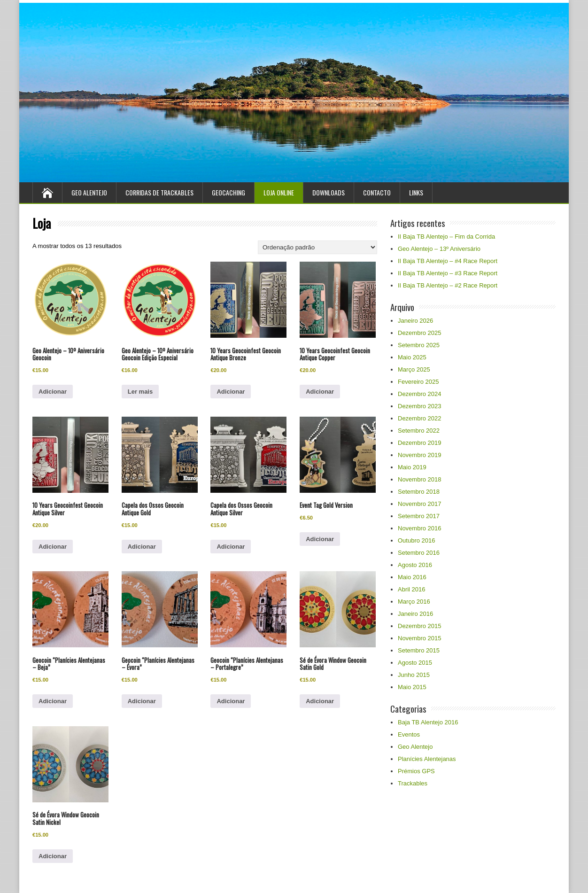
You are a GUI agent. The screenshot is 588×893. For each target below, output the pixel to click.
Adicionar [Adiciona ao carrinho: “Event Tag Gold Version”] (320, 539)
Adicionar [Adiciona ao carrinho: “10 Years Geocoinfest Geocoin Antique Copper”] (320, 392)
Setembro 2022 (419, 431)
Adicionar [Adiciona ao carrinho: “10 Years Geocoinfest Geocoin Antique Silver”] (53, 547)
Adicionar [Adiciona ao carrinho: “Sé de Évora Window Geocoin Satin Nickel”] (53, 856)
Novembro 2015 (420, 638)
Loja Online (279, 192)
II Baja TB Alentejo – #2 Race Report (448, 285)
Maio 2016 (412, 577)
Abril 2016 (412, 589)
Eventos (409, 734)
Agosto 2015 (415, 663)
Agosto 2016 (415, 565)
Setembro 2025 (419, 345)
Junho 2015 (414, 675)
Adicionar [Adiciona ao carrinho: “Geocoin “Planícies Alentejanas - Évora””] (142, 701)
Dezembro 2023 (420, 406)
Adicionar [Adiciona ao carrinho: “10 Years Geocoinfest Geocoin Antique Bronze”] (231, 392)
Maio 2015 (412, 687)
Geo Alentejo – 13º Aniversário (439, 249)
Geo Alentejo (89, 192)
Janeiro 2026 (415, 321)
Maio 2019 (412, 467)
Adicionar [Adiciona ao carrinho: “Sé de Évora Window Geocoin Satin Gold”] (320, 701)
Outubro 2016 (417, 540)
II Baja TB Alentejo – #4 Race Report (448, 261)
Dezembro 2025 (420, 333)
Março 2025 (414, 369)
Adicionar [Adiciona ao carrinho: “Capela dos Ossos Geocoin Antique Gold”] (142, 547)
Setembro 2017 (419, 516)
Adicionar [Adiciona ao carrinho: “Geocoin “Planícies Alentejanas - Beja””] (53, 701)
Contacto (377, 192)
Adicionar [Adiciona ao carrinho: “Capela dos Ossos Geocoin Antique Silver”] (231, 547)
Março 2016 (414, 602)
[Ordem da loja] (317, 247)
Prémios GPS (416, 771)
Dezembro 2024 (420, 394)
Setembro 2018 (419, 492)
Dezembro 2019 (420, 443)
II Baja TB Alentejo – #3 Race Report (448, 273)
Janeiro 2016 (415, 614)
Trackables (413, 783)
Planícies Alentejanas (427, 759)
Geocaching (228, 192)
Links (416, 192)
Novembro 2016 (420, 528)
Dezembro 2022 (420, 418)
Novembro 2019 (420, 455)
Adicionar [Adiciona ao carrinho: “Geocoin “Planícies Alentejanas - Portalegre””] (231, 701)
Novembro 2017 (420, 504)
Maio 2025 (412, 357)
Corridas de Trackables (159, 192)
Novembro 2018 (420, 479)
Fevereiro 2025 (418, 382)
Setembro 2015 (419, 650)
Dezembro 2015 (420, 626)
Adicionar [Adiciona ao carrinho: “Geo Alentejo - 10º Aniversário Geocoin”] (53, 392)
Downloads (329, 192)
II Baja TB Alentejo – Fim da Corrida (446, 237)
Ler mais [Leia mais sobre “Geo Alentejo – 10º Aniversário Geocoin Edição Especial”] (140, 392)
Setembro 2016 (419, 553)
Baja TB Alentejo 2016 (428, 722)
